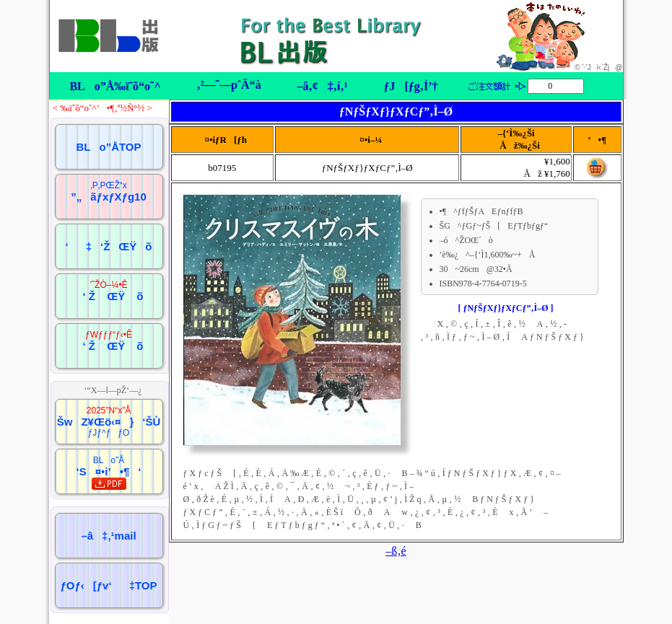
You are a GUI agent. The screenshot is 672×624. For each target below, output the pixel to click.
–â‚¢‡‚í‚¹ (322, 86)
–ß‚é (396, 551)
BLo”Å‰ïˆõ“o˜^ (115, 86)
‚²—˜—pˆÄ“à (228, 85)
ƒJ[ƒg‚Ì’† (410, 86)
